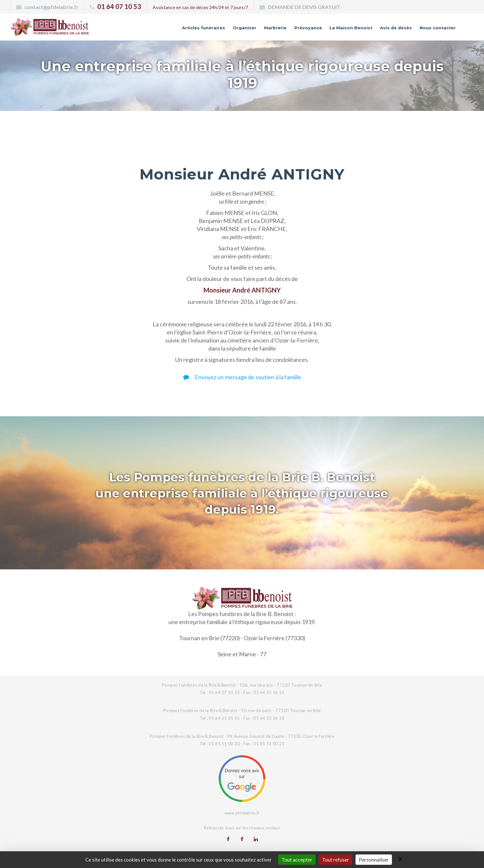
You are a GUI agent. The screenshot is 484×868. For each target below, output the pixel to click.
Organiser (197, 30)
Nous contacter (432, 30)
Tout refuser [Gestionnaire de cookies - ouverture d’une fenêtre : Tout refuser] (336, 859)
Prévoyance (273, 30)
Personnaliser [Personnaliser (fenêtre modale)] (374, 859)
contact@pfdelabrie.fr (52, 7)
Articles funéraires (148, 30)
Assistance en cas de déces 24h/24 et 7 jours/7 (200, 7)
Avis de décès (381, 30)
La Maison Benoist (325, 30)
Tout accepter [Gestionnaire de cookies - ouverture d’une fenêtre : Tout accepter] (297, 859)
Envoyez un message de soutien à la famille (242, 377)
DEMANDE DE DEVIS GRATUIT (304, 7)
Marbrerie (234, 30)
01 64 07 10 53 (119, 6)
